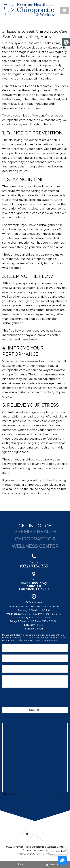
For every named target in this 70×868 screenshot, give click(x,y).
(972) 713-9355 (34, 566)
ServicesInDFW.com (45, 794)
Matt (6, 799)
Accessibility (41, 850)
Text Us (52, 865)
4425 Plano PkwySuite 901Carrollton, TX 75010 (34, 586)
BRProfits (23, 794)
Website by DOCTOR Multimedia (35, 854)
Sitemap (28, 850)
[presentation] (26, 698)
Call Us (17, 865)
